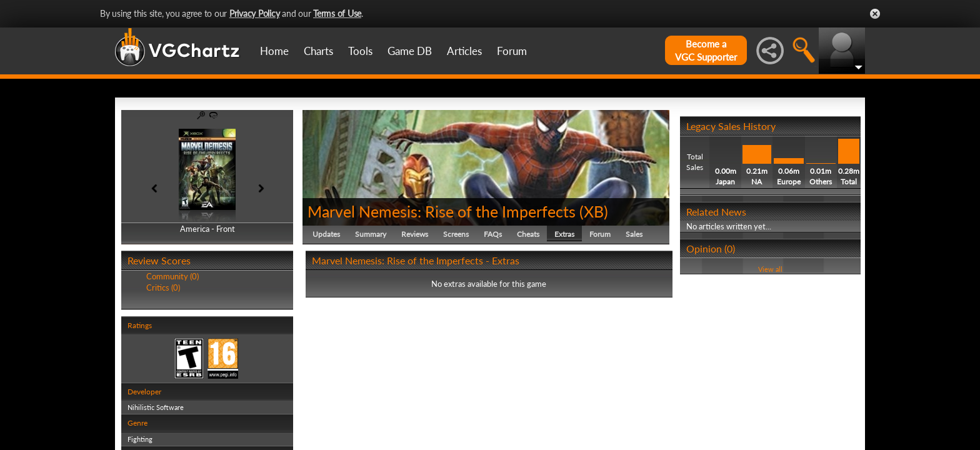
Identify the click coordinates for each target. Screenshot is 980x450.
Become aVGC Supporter (706, 50)
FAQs (493, 234)
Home (274, 51)
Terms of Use (337, 13)
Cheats (528, 234)
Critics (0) (163, 287)
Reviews (415, 234)
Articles (464, 51)
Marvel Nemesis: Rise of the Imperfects (442, 211)
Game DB (410, 51)
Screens (456, 234)
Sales (634, 234)
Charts (318, 51)
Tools (360, 51)
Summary (371, 234)
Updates (326, 234)
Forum (512, 51)
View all (770, 269)
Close (875, 14)
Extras (564, 234)
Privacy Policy (255, 13)
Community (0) (172, 276)
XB (594, 211)
